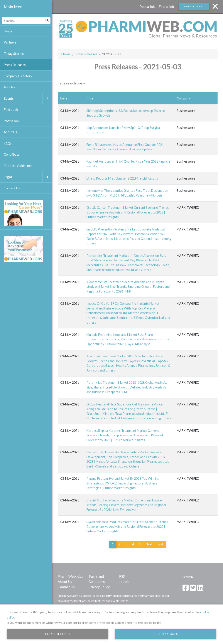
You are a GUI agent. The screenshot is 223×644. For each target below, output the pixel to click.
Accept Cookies (166, 634)
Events (28, 98)
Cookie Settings (58, 634)
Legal (28, 177)
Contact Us (66, 587)
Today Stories (14, 54)
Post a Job (147, 6)
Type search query (71, 83)
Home (66, 54)
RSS (122, 576)
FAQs (8, 143)
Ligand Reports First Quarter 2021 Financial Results (122, 178)
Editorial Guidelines (18, 166)
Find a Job (166, 6)
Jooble (124, 581)
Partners (10, 42)
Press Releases (86, 54)
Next (149, 544)
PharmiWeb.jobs (70, 576)
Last (160, 544)
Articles (9, 87)
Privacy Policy (99, 587)
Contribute (12, 154)
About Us (65, 581)
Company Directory (18, 76)
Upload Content (194, 6)
